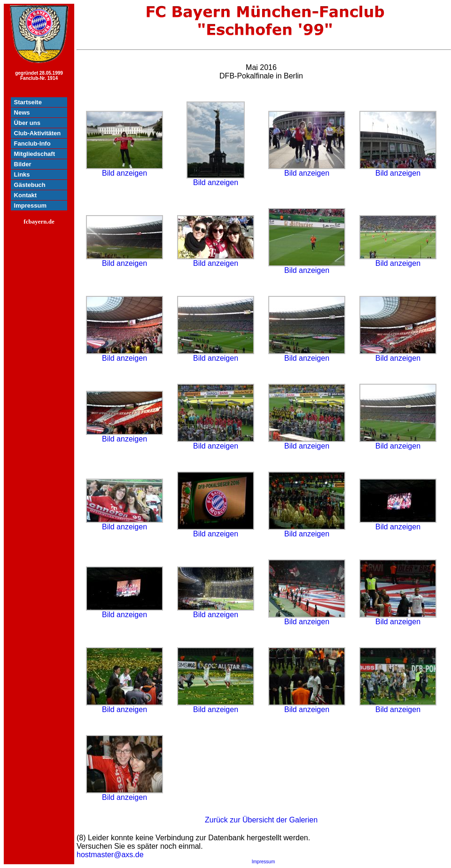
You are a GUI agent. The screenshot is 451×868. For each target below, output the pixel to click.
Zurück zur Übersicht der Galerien (261, 820)
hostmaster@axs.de (110, 855)
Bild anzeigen (124, 170)
